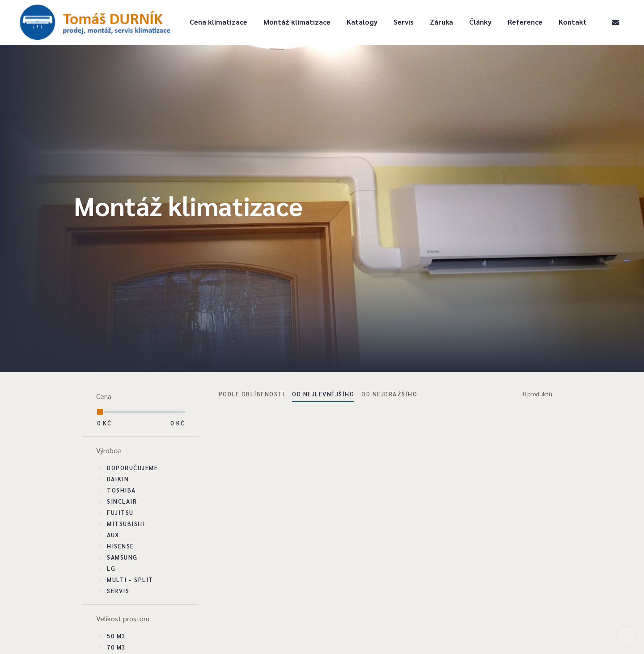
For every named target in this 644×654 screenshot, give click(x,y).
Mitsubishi (126, 524)
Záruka (441, 22)
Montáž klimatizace (297, 22)
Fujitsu (120, 512)
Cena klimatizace (218, 22)
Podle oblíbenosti (252, 394)
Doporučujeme (132, 468)
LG (111, 568)
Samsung (122, 557)
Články (480, 22)
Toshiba (121, 490)
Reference (525, 22)
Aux (113, 535)
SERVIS (118, 591)
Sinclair (122, 501)
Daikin (118, 479)
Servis (404, 22)
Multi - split (130, 580)
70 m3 (116, 647)
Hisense (121, 546)
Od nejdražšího (389, 394)
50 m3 (116, 636)
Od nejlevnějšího (323, 394)
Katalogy (362, 22)
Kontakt (573, 22)
